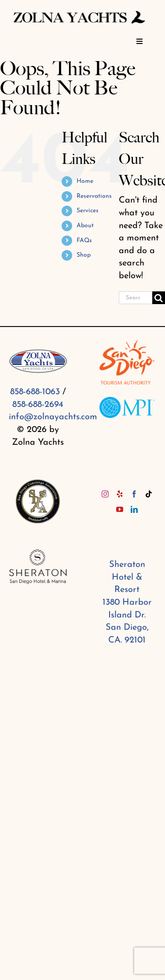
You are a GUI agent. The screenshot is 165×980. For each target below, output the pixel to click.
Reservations (94, 196)
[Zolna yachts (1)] (79, 12)
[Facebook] (134, 494)
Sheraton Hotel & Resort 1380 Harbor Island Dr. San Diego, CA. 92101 (127, 603)
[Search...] (136, 298)
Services (88, 211)
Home (85, 181)
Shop (84, 255)
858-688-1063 (35, 392)
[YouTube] (120, 509)
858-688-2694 (38, 405)
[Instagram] (105, 494)
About (85, 226)
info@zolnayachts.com (53, 417)
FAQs (84, 241)
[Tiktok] (149, 494)
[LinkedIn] (134, 509)
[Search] (159, 298)
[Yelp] (120, 494)
